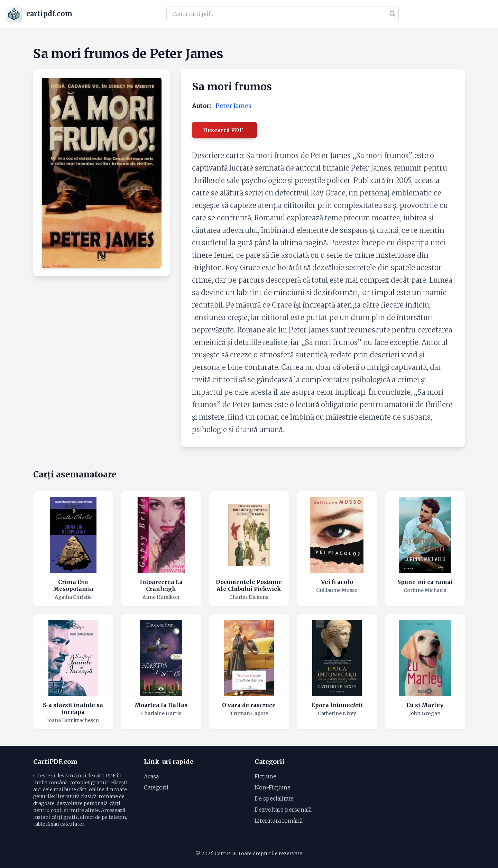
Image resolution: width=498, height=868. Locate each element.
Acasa (151, 776)
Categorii (156, 787)
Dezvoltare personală (283, 810)
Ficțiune (265, 776)
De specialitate (274, 798)
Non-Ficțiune (273, 787)
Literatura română (279, 821)
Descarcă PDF (223, 130)
